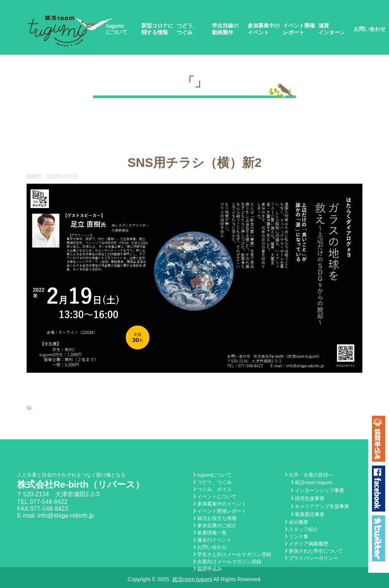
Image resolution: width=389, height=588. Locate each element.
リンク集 (297, 536)
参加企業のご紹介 (215, 525)
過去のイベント (213, 540)
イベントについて (215, 497)
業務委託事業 (308, 514)
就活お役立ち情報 (215, 518)
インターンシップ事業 (318, 490)
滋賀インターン (332, 29)
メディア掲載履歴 (307, 544)
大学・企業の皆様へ (309, 475)
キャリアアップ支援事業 (320, 506)
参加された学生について (314, 551)
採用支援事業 (308, 498)
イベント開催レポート (299, 29)
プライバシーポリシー (312, 558)
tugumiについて (117, 29)
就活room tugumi (312, 482)
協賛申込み (208, 569)
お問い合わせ (370, 29)
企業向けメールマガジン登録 (227, 562)
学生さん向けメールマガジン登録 (232, 554)
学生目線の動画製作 (225, 29)
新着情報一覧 (210, 533)
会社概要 (297, 522)
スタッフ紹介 (302, 529)
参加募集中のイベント (264, 29)
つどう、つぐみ (187, 29)
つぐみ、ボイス (213, 489)
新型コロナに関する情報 (157, 29)
